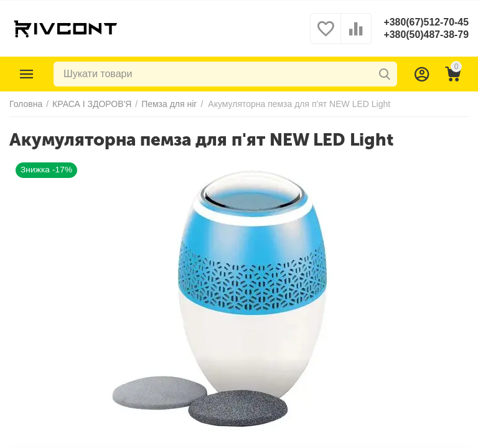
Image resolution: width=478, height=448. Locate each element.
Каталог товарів (27, 74)
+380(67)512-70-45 (426, 22)
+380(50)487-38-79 (426, 35)
